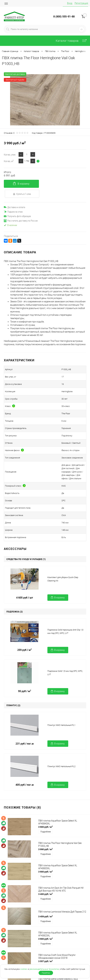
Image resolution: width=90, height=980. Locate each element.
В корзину (21, 184)
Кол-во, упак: (10, 155)
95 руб (25, 691)
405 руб (25, 785)
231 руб (25, 744)
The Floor (66, 414)
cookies (24, 969)
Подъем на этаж (13, 212)
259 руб (25, 650)
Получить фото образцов (17, 216)
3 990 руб (45, 849)
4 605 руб (25, 598)
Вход (70, 3)
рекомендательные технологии (44, 969)
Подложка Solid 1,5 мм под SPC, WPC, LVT (65, 673)
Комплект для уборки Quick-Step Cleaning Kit (63, 579)
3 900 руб (45, 827)
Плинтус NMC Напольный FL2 (61, 766)
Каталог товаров (72, 41)
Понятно (46, 973)
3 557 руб (45, 961)
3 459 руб (45, 916)
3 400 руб (45, 894)
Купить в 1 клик (22, 194)
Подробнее (46, 832)
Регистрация (81, 3)
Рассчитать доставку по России (21, 221)
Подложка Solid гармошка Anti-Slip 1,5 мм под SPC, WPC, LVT (65, 631)
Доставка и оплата (14, 207)
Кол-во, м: (9, 161)
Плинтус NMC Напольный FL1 (61, 725)
